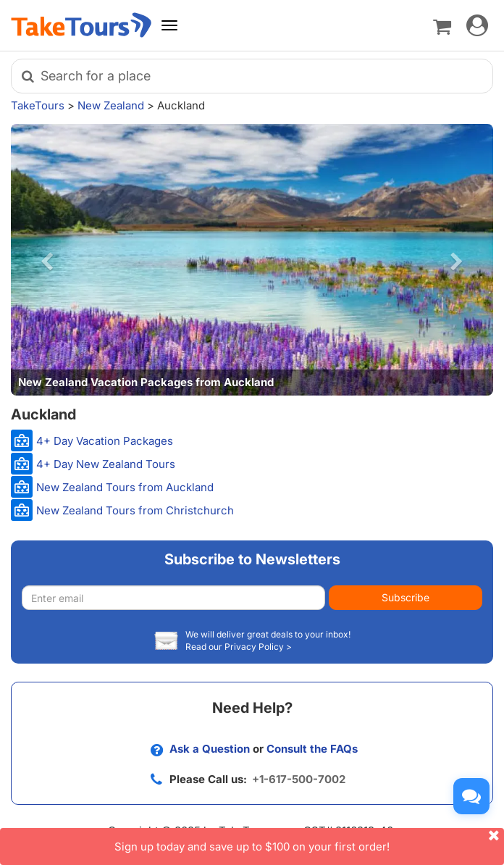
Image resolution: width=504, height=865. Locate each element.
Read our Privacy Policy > (239, 647)
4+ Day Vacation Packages (105, 441)
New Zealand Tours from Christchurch (135, 510)
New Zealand (111, 105)
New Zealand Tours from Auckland (125, 487)
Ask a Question (210, 749)
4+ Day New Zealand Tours (106, 464)
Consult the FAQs (312, 749)
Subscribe (406, 597)
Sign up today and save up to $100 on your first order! (309, 841)
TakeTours (38, 105)
